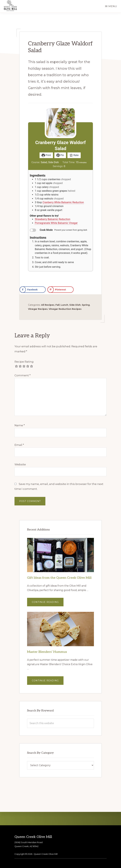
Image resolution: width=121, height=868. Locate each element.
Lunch (64, 305)
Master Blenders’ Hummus (47, 652)
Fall (58, 305)
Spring (86, 305)
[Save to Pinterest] (60, 290)
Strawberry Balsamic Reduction (53, 219)
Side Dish (75, 305)
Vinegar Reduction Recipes (65, 309)
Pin (60, 155)
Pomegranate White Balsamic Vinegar (56, 223)
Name (20, 425)
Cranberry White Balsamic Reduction (63, 202)
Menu (113, 6)
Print (46, 155)
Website (20, 464)
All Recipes (48, 305)
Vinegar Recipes (38, 309)
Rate (74, 155)
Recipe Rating (24, 362)
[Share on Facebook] (33, 290)
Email (19, 445)
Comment (23, 375)
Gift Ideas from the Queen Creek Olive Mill (59, 578)
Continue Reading (48, 603)
